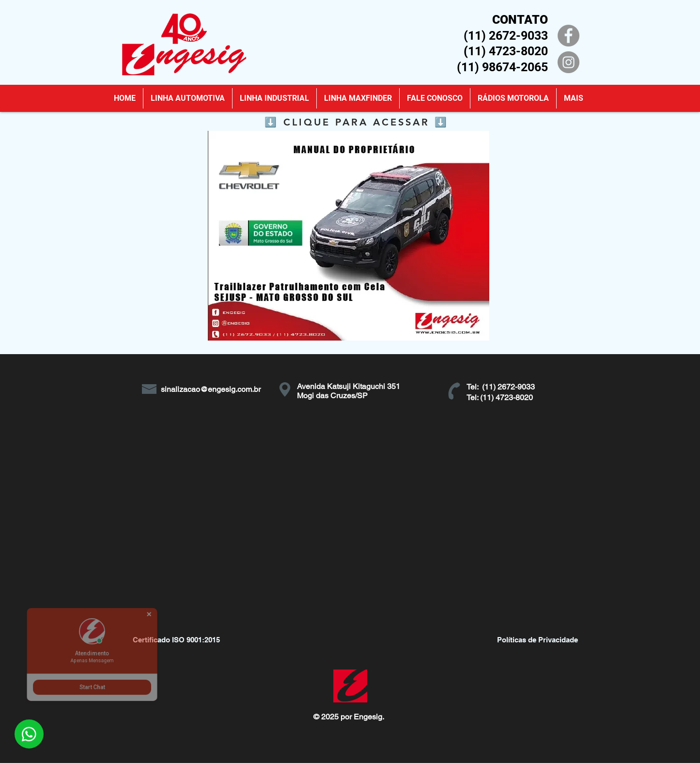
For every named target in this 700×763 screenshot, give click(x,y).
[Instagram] (568, 62)
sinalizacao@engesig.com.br (211, 389)
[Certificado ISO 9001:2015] (176, 639)
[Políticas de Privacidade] (538, 639)
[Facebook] (568, 36)
